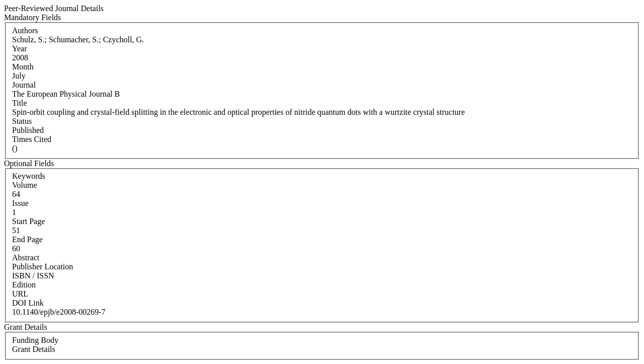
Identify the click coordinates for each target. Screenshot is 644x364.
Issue (20, 203)
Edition (24, 285)
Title (20, 103)
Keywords (29, 176)
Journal (24, 85)
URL (20, 294)
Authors (25, 30)
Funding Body (35, 340)
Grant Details (34, 349)
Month (23, 67)
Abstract (26, 258)
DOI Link (28, 303)
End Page (27, 239)
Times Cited (32, 139)
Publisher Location (43, 267)
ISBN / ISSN (33, 276)
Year (19, 49)
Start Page (28, 221)
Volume (24, 185)
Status (22, 121)
